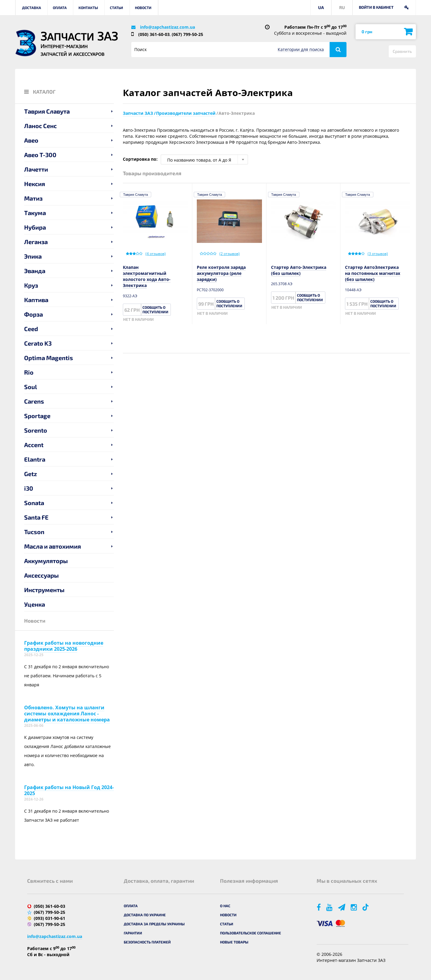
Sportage (37, 416)
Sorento (36, 430)
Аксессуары (42, 575)
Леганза (36, 242)
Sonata (34, 503)
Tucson (34, 532)
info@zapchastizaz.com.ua (168, 27)
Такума (35, 213)
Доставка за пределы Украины (154, 924)
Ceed (31, 329)
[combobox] (204, 160)
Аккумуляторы (46, 561)
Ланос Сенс (40, 126)
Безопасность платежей (147, 942)
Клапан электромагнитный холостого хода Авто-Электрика (147, 276)
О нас (225, 906)
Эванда (35, 271)
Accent (34, 445)
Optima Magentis (49, 358)
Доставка (32, 8)
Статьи (117, 8)
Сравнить (402, 51)
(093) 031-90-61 (49, 918)
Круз (31, 285)
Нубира (35, 227)
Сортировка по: (140, 159)
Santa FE (36, 517)
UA (321, 7)
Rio (29, 372)
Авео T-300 (40, 155)
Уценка (35, 604)
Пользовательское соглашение (251, 933)
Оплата (60, 8)
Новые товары (234, 942)
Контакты (88, 8)
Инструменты (44, 590)
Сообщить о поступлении (155, 309)
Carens (34, 401)
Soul (31, 387)
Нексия (35, 184)
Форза (34, 314)
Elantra (35, 459)
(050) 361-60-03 (154, 34)
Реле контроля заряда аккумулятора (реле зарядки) (221, 273)
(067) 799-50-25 (187, 34)
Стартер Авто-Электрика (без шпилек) (299, 270)
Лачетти (36, 169)
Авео (31, 140)
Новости (143, 8)
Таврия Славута (47, 111)
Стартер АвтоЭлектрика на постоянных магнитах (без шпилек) (373, 273)
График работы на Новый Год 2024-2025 (69, 790)
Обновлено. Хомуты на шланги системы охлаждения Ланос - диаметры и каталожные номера (67, 714)
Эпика (33, 256)
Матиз (33, 198)
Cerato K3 (38, 343)
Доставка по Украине (145, 915)
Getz (31, 474)
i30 (29, 488)
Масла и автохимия (53, 546)
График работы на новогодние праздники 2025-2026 (64, 646)
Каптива (36, 300)
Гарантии (133, 933)
